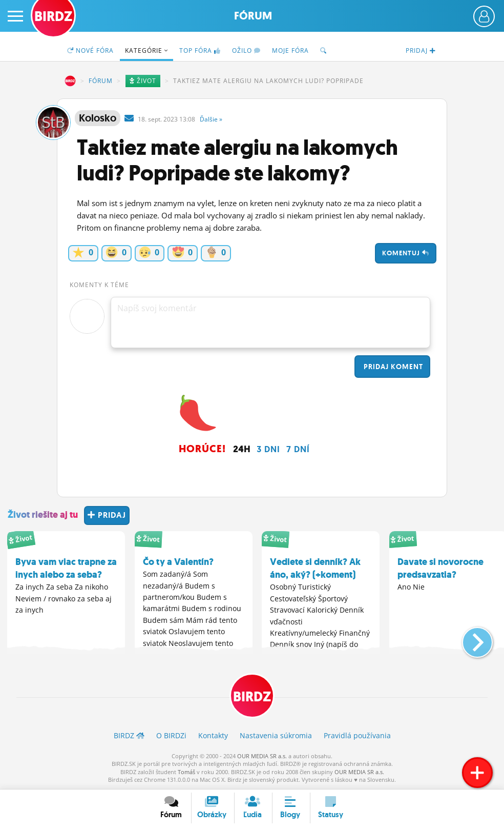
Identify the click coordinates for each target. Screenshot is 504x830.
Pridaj (392, 367)
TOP (200, 50)
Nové (90, 50)
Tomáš (186, 772)
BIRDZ (70, 81)
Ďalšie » (211, 119)
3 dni (268, 449)
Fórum (253, 16)
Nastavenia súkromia (276, 735)
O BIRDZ (171, 735)
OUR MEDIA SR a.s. (262, 756)
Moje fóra (290, 50)
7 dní (298, 449)
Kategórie (146, 50)
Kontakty (213, 735)
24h (242, 449)
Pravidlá (357, 735)
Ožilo (246, 50)
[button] (469, 638)
